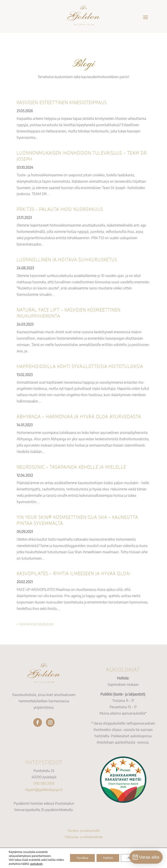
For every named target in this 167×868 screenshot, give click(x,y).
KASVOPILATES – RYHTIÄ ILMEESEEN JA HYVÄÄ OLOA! (74, 573)
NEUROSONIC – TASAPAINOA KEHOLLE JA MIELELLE (71, 467)
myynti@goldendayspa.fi (44, 789)
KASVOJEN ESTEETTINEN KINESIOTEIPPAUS (62, 102)
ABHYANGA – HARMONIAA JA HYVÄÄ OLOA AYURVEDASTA (79, 416)
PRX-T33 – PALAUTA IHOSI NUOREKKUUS (60, 209)
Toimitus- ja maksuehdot (83, 830)
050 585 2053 (44, 783)
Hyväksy (82, 858)
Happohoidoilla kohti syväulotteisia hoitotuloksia (80, 366)
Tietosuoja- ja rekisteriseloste (84, 837)
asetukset (36, 864)
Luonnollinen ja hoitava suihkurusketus (67, 259)
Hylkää (108, 858)
